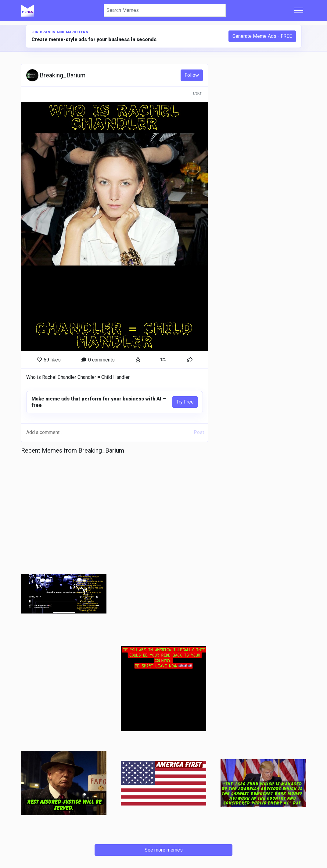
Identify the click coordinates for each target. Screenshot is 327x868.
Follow (192, 75)
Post (199, 432)
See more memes (164, 850)
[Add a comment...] (108, 432)
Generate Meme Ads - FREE (262, 36)
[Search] (165, 10)
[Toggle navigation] (299, 10)
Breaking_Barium (63, 75)
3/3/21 (198, 94)
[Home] (27, 10)
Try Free (185, 402)
